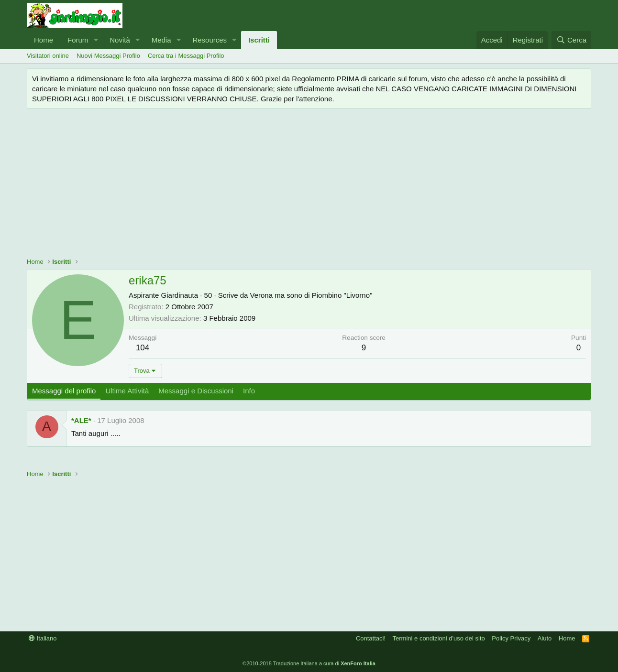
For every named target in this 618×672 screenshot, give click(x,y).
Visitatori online (48, 56)
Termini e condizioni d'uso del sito (439, 638)
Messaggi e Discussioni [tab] (196, 391)
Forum (78, 40)
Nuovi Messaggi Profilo (108, 56)
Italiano (43, 638)
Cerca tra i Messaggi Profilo (186, 56)
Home (44, 40)
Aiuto (545, 638)
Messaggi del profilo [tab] (64, 391)
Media (161, 40)
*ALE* (81, 420)
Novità (120, 40)
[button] (96, 40)
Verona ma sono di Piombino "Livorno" (311, 295)
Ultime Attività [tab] (127, 391)
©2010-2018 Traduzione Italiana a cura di (309, 663)
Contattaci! (371, 638)
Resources (210, 40)
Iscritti (259, 40)
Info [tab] (249, 391)
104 (143, 348)
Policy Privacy (511, 638)
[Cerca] (571, 40)
